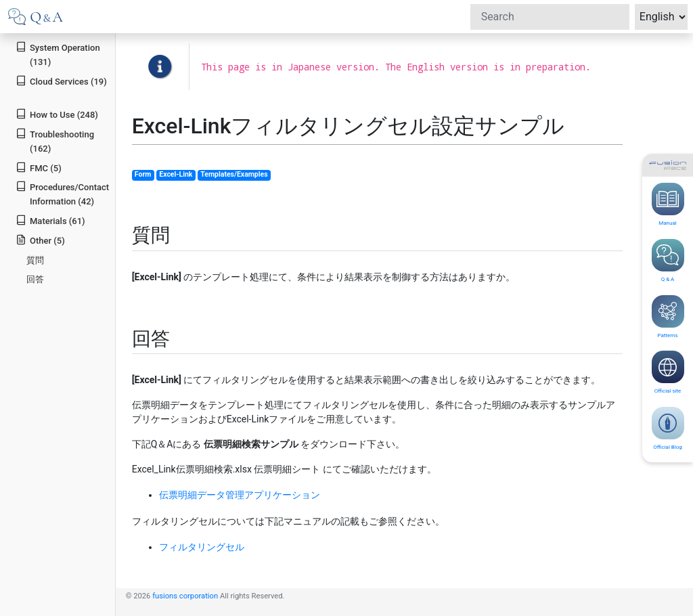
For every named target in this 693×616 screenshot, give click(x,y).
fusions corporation (185, 596)
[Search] (550, 17)
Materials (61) (50, 220)
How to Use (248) (57, 114)
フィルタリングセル (202, 547)
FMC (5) (39, 168)
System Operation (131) (58, 54)
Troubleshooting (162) (55, 141)
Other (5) (40, 240)
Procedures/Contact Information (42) (62, 194)
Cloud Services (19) (61, 81)
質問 (35, 260)
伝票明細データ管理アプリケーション (240, 495)
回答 (35, 279)
